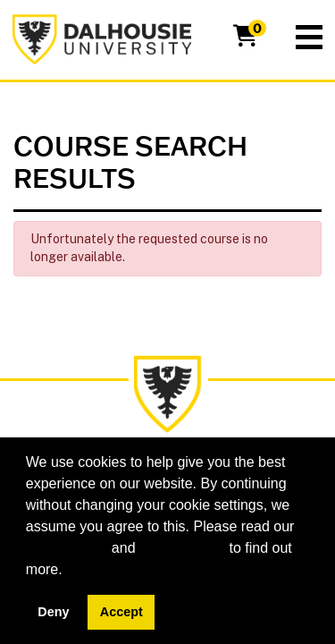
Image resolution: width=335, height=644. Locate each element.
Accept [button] (121, 612)
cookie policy (67, 548)
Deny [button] (53, 612)
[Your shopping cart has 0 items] (247, 39)
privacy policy (182, 548)
